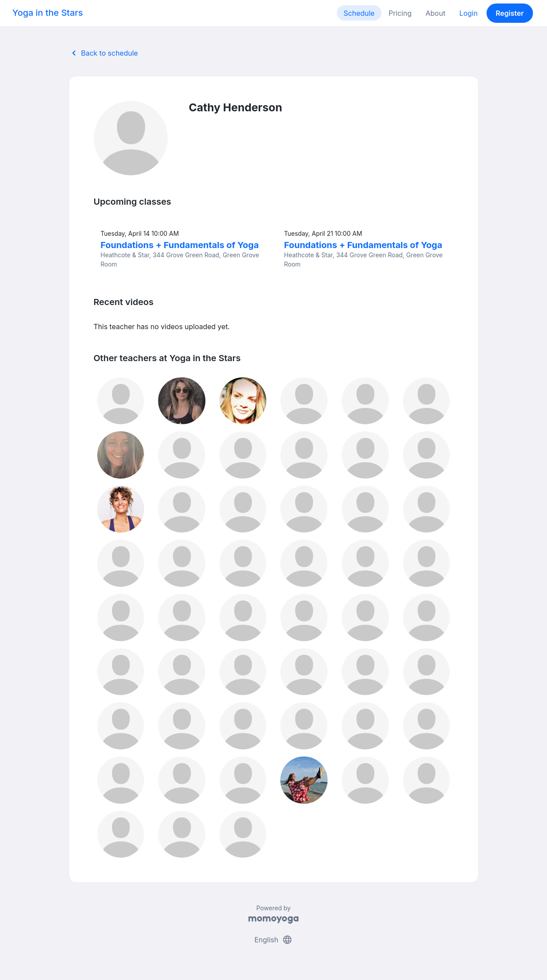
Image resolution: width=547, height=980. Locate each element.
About (436, 13)
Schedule (359, 13)
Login (469, 13)
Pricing (400, 13)
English (273, 940)
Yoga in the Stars (48, 13)
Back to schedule (103, 53)
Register (510, 13)
